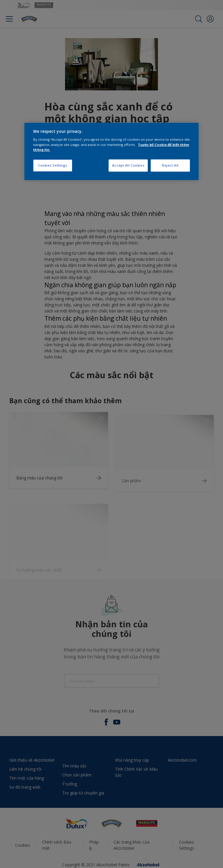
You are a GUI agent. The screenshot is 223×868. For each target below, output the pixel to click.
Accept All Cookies (128, 165)
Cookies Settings (53, 165)
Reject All (170, 165)
